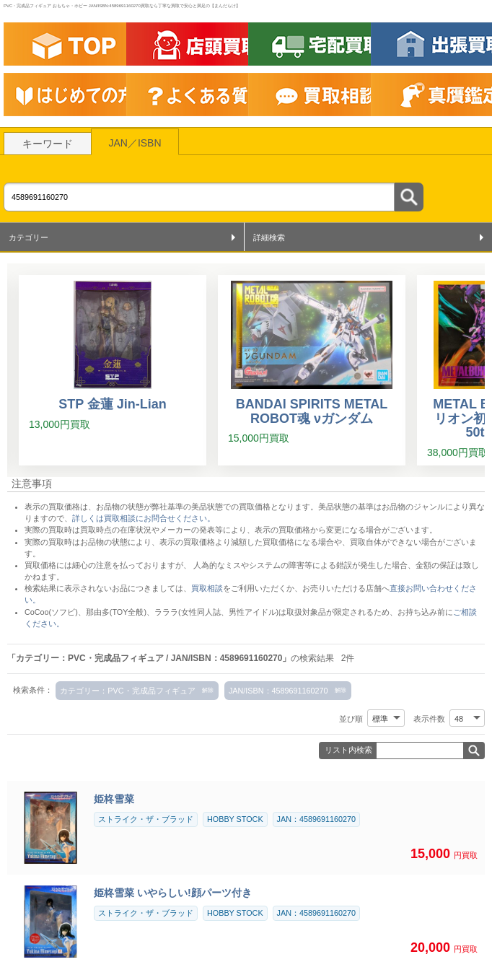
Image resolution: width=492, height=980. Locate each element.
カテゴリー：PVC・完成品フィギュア (127, 691)
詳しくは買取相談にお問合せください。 (144, 518)
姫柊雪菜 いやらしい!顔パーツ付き (173, 893)
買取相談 (207, 588)
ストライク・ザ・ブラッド (146, 819)
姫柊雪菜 (114, 799)
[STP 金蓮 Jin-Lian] (113, 370)
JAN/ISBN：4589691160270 (278, 691)
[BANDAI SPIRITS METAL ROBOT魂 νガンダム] (312, 370)
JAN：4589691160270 (316, 819)
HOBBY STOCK (235, 819)
